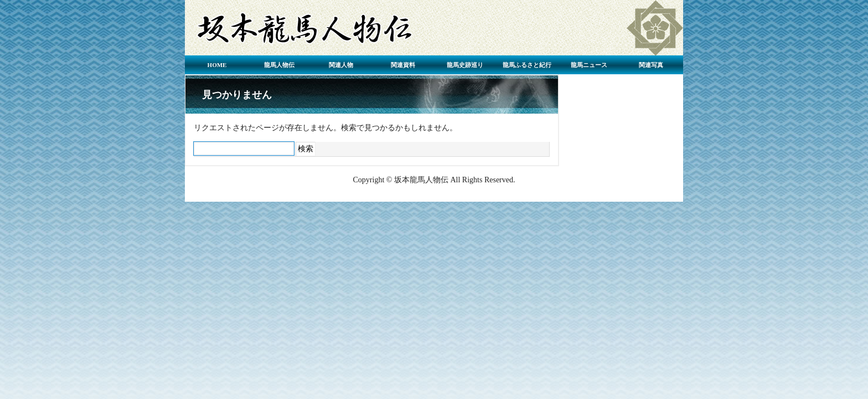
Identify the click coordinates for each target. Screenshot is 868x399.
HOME (217, 65)
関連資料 (403, 65)
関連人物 (341, 65)
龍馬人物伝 (279, 65)
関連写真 (651, 65)
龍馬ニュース (589, 65)
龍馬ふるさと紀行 (527, 65)
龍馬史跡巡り (465, 65)
